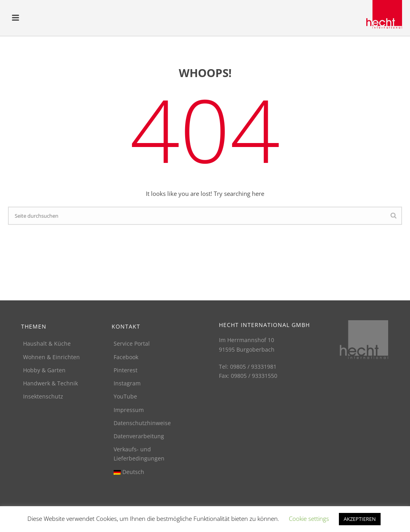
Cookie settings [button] (309, 518)
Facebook (126, 357)
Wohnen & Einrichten (51, 357)
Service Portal (132, 343)
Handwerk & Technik (50, 383)
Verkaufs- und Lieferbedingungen (139, 454)
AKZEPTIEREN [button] (360, 519)
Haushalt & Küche (47, 343)
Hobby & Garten (44, 370)
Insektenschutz (43, 396)
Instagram (127, 383)
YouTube (125, 396)
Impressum (129, 410)
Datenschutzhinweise (142, 423)
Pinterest (126, 370)
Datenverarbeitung (139, 436)
